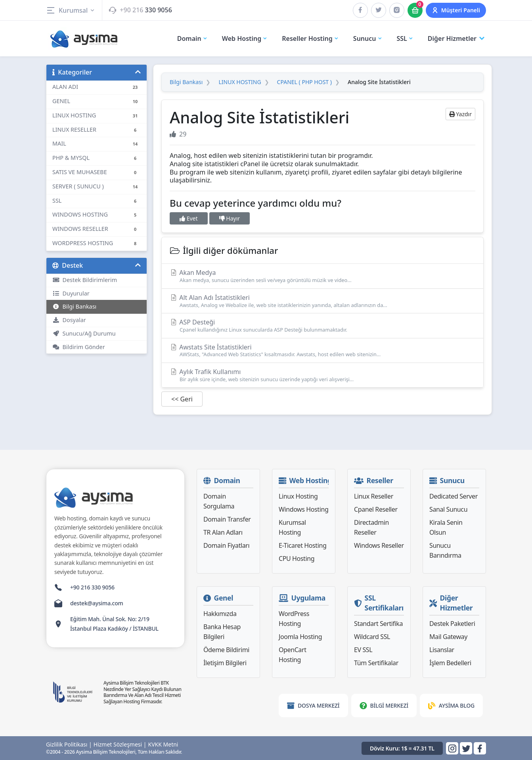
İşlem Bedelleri (450, 663)
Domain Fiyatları (226, 545)
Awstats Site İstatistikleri (322, 350)
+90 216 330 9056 (92, 587)
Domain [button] (192, 38)
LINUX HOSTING (240, 82)
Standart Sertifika (378, 624)
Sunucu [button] (368, 38)
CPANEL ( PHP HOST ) (304, 82)
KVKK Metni (163, 745)
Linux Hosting (298, 496)
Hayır (230, 218)
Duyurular (71, 293)
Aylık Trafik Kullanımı (322, 375)
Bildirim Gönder (79, 347)
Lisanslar (442, 650)
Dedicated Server (454, 496)
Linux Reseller (374, 496)
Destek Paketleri (452, 624)
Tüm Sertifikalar (376, 663)
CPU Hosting (297, 558)
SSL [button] (405, 38)
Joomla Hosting (300, 637)
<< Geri (182, 399)
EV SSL (363, 650)
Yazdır (460, 114)
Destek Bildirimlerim (85, 280)
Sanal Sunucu (448, 509)
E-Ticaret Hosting (302, 545)
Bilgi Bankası (74, 306)
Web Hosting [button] (245, 38)
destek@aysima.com (97, 603)
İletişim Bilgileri (225, 663)
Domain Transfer (227, 519)
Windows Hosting (303, 509)
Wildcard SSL (372, 637)
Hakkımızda (220, 614)
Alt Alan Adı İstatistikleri (322, 301)
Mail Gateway (448, 637)
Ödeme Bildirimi (226, 650)
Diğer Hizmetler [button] (457, 39)
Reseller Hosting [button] (310, 38)
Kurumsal (71, 10)
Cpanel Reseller (376, 509)
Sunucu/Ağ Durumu (84, 333)
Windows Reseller (379, 545)
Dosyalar (69, 320)
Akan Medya (322, 276)
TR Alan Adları (223, 532)
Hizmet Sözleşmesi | (120, 745)
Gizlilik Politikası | (69, 745)
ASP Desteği (322, 325)
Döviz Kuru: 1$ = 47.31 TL (402, 748)
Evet (189, 218)
